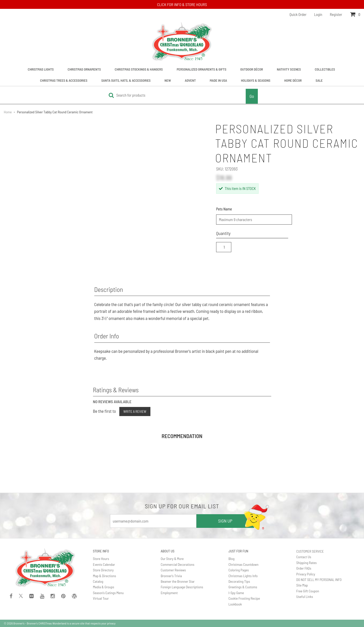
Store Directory (103, 570)
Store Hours (101, 559)
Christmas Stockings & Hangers (139, 69)
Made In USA (219, 80)
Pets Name (224, 209)
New (168, 80)
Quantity (223, 233)
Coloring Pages (239, 570)
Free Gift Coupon (308, 591)
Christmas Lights (41, 69)
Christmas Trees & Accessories (64, 80)
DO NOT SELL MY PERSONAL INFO (319, 580)
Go (252, 96)
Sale (319, 80)
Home (8, 112)
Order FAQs (304, 568)
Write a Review (135, 411)
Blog (232, 559)
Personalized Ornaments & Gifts (202, 69)
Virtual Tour (101, 598)
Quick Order (298, 14)
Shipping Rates (306, 563)
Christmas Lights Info (243, 576)
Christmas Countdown (244, 564)
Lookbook (235, 604)
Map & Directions (105, 576)
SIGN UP (225, 521)
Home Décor (293, 80)
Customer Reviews (173, 570)
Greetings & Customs (243, 587)
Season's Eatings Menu (108, 593)
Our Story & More (172, 559)
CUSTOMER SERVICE (310, 551)
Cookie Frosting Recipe (244, 598)
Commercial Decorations (178, 564)
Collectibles (325, 69)
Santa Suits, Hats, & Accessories (126, 80)
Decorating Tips (239, 581)
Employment (169, 593)
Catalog (98, 581)
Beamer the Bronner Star (178, 581)
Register (336, 14)
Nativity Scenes (289, 69)
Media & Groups (104, 587)
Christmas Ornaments (84, 69)
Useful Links (305, 597)
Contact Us (304, 557)
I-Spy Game (236, 593)
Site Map (302, 585)
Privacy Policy (306, 574)
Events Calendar (104, 564)
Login (318, 14)
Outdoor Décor (252, 69)
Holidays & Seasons (256, 80)
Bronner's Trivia (171, 576)
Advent (190, 80)
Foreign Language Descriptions (182, 587)
